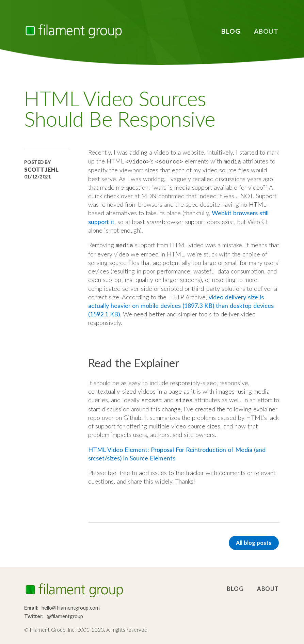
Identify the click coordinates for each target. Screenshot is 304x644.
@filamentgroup (65, 614)
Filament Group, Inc (74, 31)
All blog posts (254, 541)
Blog (230, 31)
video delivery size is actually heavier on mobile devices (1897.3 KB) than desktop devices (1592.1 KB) (181, 304)
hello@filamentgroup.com (71, 606)
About (266, 31)
